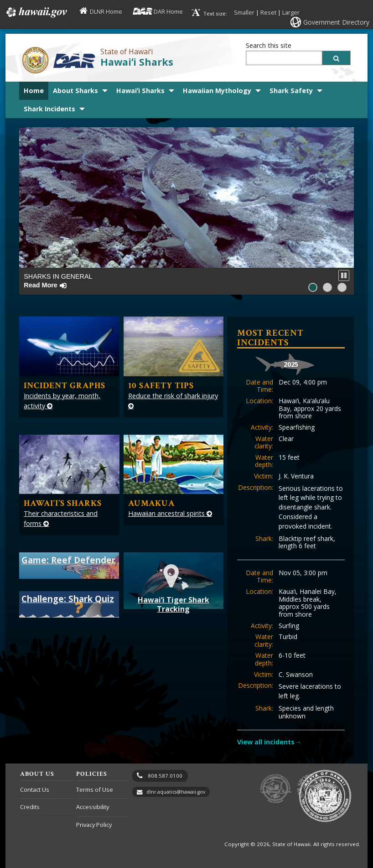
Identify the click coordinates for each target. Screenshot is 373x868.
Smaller (244, 12)
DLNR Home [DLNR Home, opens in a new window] (106, 11)
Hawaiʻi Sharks (137, 62)
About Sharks (75, 91)
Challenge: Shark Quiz (68, 599)
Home (34, 91)
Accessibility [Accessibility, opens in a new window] (93, 807)
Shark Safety (291, 91)
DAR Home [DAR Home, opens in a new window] (168, 11)
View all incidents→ (269, 742)
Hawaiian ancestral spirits (170, 513)
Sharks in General (58, 281)
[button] (344, 275)
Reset (268, 12)
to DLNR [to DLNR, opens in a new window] (276, 789)
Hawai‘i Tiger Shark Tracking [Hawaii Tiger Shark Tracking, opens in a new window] (174, 588)
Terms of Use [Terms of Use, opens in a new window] (95, 790)
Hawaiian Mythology (217, 91)
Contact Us (35, 790)
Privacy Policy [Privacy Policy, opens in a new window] (94, 825)
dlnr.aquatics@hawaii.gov (176, 792)
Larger (291, 12)
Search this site (269, 45)
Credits (30, 807)
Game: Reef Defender (68, 560)
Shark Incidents (49, 109)
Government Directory (336, 22)
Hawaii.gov (36, 12)
